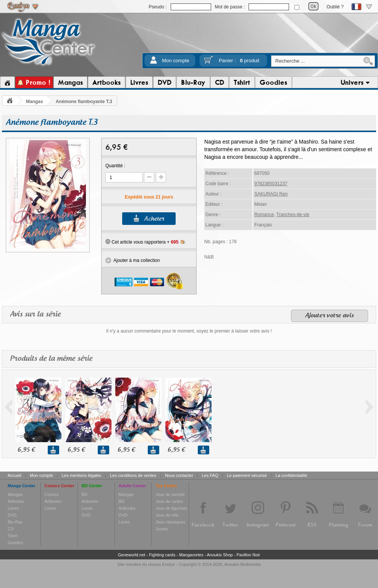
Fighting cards (162, 555)
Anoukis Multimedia (242, 564)
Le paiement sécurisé (247, 475)
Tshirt (13, 536)
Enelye (169, 564)
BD (85, 494)
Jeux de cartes (169, 501)
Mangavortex (191, 555)
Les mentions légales (82, 475)
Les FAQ (210, 475)
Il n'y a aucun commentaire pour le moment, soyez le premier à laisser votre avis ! (189, 331)
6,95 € (26, 450)
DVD (12, 515)
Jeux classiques (170, 522)
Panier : (239, 61)
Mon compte (176, 61)
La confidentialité (292, 475)
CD (11, 529)
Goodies (15, 543)
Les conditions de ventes (133, 475)
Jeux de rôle (167, 515)
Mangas (35, 102)
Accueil (14, 475)
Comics (52, 494)
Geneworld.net (132, 555)
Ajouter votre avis (330, 316)
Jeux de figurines (171, 508)
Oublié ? (335, 7)
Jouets (162, 529)
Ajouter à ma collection (132, 260)
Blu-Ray (15, 522)
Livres (13, 508)
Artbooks (16, 501)
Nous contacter (179, 475)
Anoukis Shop (220, 555)
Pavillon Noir (248, 555)
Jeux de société (170, 494)
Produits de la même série (51, 359)
